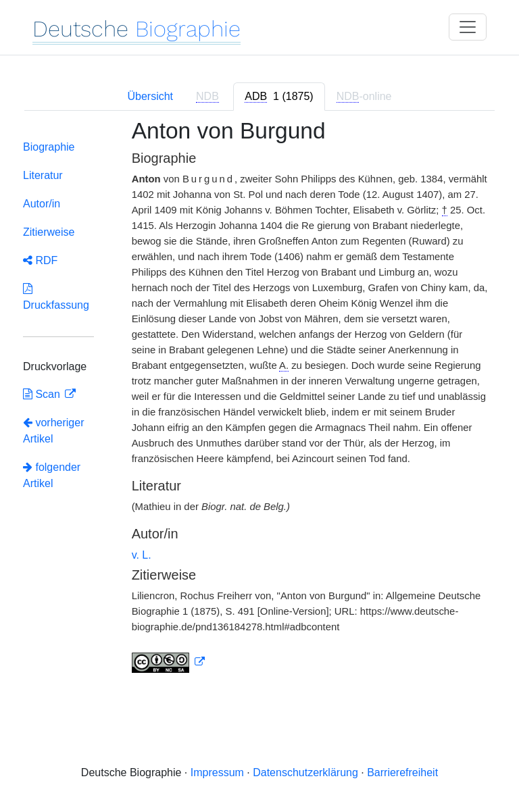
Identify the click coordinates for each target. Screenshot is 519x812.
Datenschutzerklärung (305, 772)
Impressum (217, 772)
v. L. (142, 555)
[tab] (279, 97)
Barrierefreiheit (402, 772)
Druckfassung (56, 297)
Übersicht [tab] (150, 96)
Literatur (43, 175)
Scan (43, 394)
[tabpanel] (259, 404)
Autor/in (42, 204)
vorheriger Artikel (53, 431)
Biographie (49, 147)
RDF (40, 260)
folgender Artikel (52, 475)
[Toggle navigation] (468, 27)
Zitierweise (49, 232)
